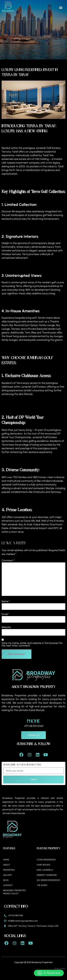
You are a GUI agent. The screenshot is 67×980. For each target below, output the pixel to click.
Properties (9, 870)
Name (6, 601)
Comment (8, 561)
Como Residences (46, 860)
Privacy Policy (60, 969)
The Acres (42, 885)
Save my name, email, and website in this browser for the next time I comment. (32, 644)
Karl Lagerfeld (45, 870)
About (7, 865)
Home (6, 860)
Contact (8, 885)
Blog (6, 880)
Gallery (8, 875)
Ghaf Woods (44, 865)
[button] (61, 7)
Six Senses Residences (48, 880)
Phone (33, 721)
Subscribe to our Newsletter (22, 765)
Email (5, 614)
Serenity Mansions (47, 875)
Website (6, 627)
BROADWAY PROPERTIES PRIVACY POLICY (15, 892)
